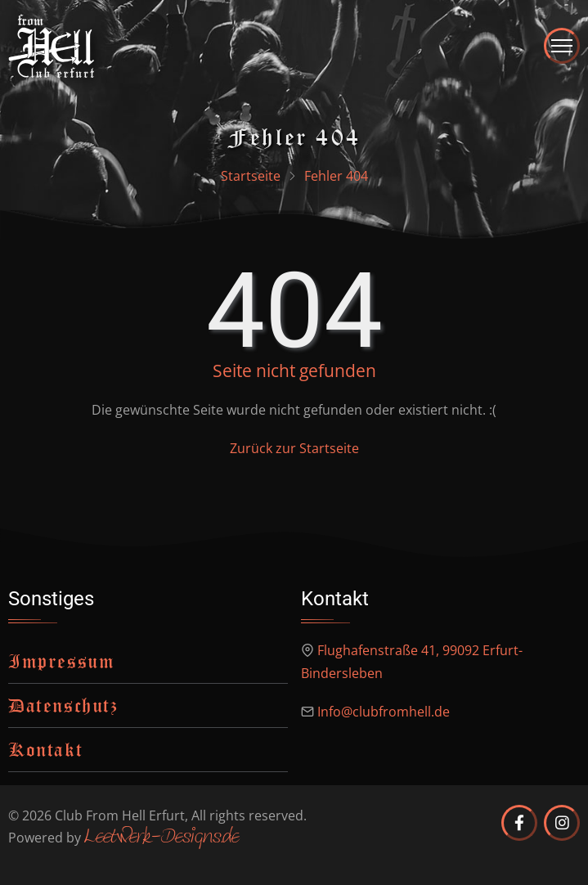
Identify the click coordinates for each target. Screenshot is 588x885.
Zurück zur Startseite (294, 448)
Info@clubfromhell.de (384, 712)
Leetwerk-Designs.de (162, 838)
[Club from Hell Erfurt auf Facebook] (519, 823)
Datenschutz (63, 705)
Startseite (251, 176)
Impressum (61, 661)
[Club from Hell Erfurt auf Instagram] (562, 823)
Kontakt (45, 749)
